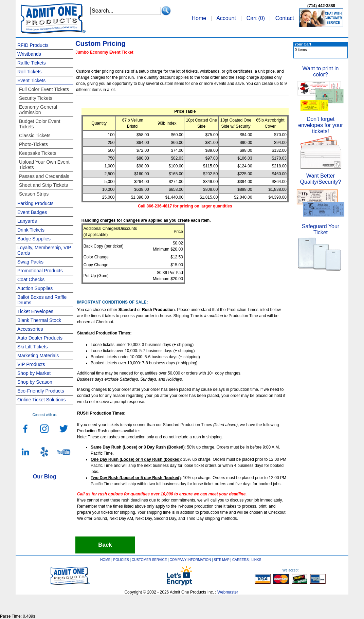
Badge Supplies (34, 239)
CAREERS (240, 560)
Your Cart (303, 44)
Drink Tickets (31, 230)
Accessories (30, 329)
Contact (285, 18)
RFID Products (33, 45)
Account (226, 18)
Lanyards (27, 221)
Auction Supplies (35, 288)
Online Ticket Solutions (41, 400)
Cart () (256, 18)
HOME (105, 560)
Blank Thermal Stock (39, 320)
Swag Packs (30, 262)
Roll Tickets (30, 72)
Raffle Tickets (32, 63)
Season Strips (34, 194)
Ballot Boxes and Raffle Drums (42, 300)
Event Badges (32, 212)
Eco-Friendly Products (41, 391)
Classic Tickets (35, 135)
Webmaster (228, 592)
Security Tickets (36, 98)
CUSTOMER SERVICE (149, 560)
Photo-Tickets (33, 144)
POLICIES (121, 560)
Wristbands (29, 54)
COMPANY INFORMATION (190, 560)
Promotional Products (40, 271)
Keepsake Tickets (38, 153)
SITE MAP (222, 560)
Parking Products (35, 203)
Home (199, 18)
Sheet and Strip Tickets (43, 185)
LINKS (257, 560)
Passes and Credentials (44, 176)
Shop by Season (35, 382)
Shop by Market (34, 373)
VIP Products (31, 364)
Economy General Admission (38, 110)
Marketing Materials (38, 356)
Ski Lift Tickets (32, 347)
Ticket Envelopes (35, 311)
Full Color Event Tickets (44, 89)
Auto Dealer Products (40, 338)
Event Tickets (31, 80)
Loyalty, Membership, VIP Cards (44, 250)
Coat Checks (31, 279)
